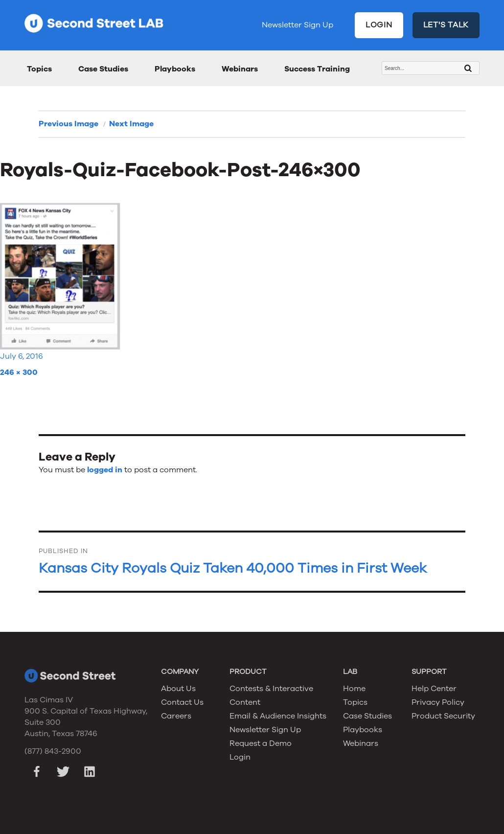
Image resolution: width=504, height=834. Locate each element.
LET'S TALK (446, 25)
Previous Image (69, 124)
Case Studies (103, 69)
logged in (105, 470)
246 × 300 (19, 372)
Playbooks (175, 69)
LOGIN (379, 25)
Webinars (240, 69)
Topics (39, 69)
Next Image (131, 124)
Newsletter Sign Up (298, 25)
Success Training (317, 69)
